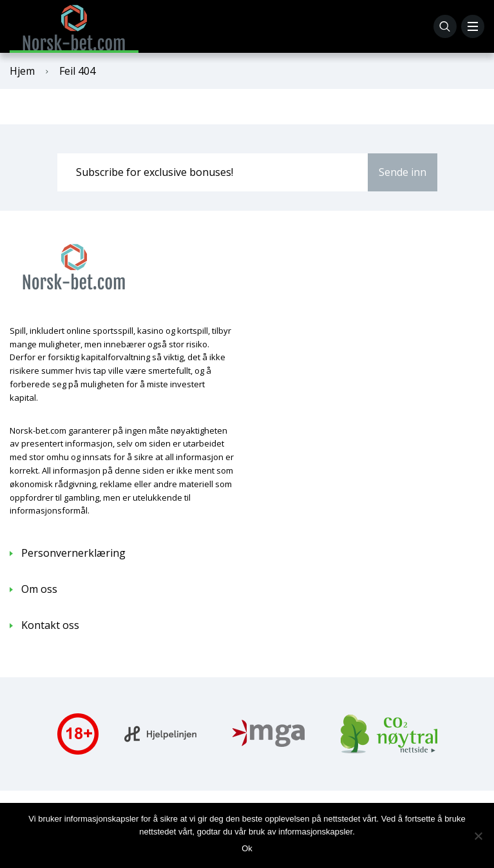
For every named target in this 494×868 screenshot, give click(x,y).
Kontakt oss (50, 625)
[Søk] (445, 26)
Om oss (39, 589)
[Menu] (473, 26)
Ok (247, 848)
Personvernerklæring (73, 553)
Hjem (22, 71)
